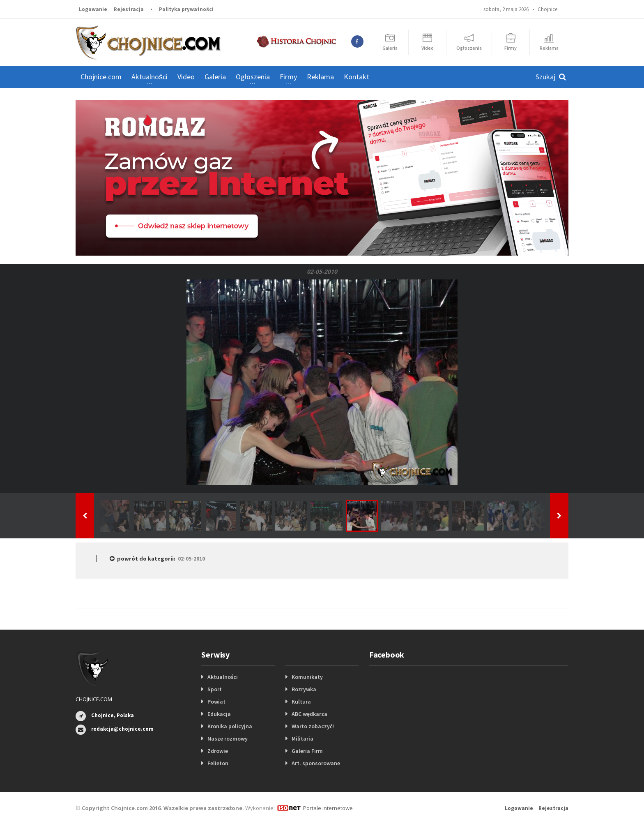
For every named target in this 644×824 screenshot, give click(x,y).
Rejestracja (129, 9)
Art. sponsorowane (316, 763)
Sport (215, 689)
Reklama (320, 77)
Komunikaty (307, 677)
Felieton (218, 763)
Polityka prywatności (186, 9)
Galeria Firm (307, 751)
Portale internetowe (328, 808)
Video (186, 77)
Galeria (215, 77)
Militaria (302, 739)
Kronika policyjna (230, 726)
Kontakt (356, 77)
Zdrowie (218, 751)
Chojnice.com (101, 77)
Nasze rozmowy (228, 739)
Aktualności (223, 677)
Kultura (301, 702)
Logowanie (93, 9)
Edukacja (219, 714)
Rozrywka (304, 689)
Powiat (216, 702)
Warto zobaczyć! (313, 726)
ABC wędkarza (309, 714)
